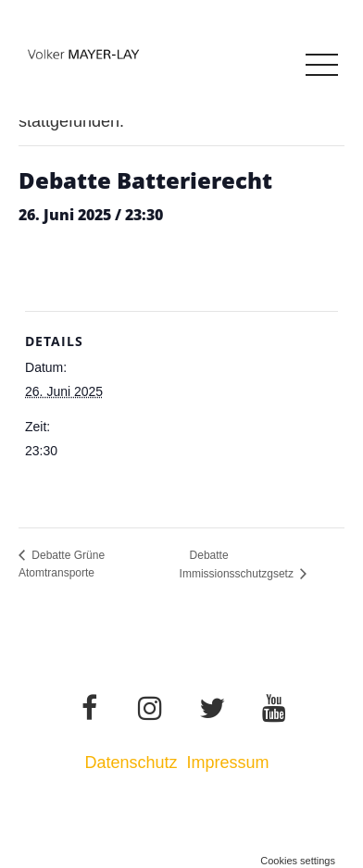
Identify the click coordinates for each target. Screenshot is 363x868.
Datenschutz (131, 763)
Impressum (231, 763)
